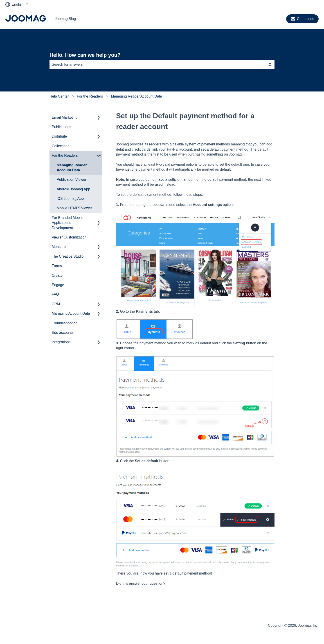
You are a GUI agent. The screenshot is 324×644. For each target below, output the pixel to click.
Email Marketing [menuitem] (65, 117)
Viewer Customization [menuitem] (69, 237)
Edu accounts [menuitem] (63, 333)
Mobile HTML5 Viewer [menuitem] (74, 208)
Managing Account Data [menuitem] (71, 313)
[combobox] (158, 65)
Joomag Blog (65, 19)
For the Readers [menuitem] (65, 155)
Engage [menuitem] (58, 285)
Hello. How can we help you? (85, 55)
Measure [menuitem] (59, 247)
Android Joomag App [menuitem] (73, 189)
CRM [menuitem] (56, 304)
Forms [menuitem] (57, 266)
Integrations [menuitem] (61, 342)
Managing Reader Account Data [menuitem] (72, 168)
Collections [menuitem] (61, 146)
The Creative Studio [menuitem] (68, 256)
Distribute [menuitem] (59, 136)
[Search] (270, 65)
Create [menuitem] (57, 275)
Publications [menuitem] (61, 127)
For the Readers (90, 96)
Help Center (59, 96)
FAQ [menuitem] (55, 294)
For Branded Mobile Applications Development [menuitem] (68, 223)
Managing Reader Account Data (136, 96)
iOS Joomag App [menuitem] (70, 199)
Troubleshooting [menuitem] (65, 323)
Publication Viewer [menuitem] (71, 179)
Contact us (302, 19)
